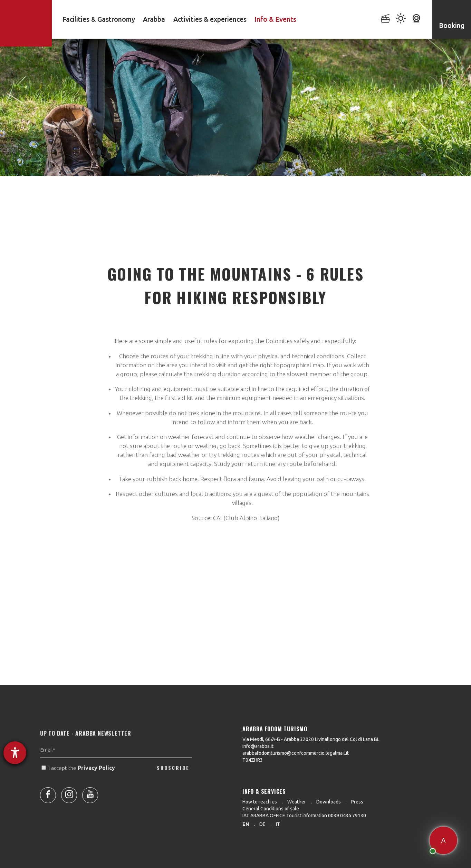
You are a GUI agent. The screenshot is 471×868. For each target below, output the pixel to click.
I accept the (79, 779)
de (262, 824)
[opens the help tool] (15, 753)
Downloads (329, 802)
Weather (297, 802)
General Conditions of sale (271, 809)
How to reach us (260, 802)
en (246, 824)
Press (357, 802)
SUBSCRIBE (173, 779)
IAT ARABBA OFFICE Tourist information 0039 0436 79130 (304, 816)
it (278, 824)
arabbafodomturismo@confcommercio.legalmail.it (296, 753)
